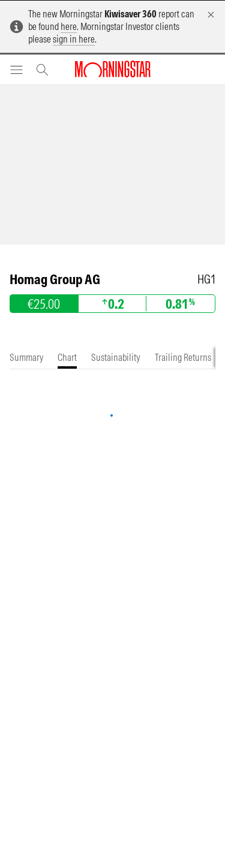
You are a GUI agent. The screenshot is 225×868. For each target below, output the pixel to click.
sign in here (74, 39)
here (69, 26)
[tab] (26, 358)
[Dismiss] (211, 15)
